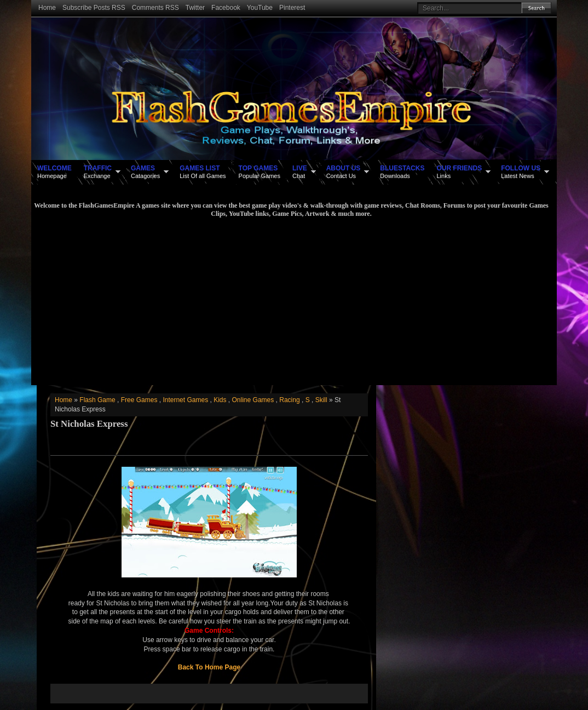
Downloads (402, 171)
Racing (289, 400)
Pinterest (292, 8)
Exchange (98, 171)
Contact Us (344, 171)
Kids (220, 400)
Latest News (521, 171)
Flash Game (97, 400)
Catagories (145, 171)
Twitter (195, 8)
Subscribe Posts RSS (94, 8)
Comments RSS (155, 8)
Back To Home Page (209, 667)
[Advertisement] (291, 300)
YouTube (260, 8)
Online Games (253, 400)
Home (47, 8)
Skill (321, 400)
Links (459, 171)
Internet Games (185, 400)
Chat (300, 171)
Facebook (226, 8)
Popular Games (260, 171)
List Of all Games (203, 171)
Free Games (139, 400)
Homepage (54, 171)
